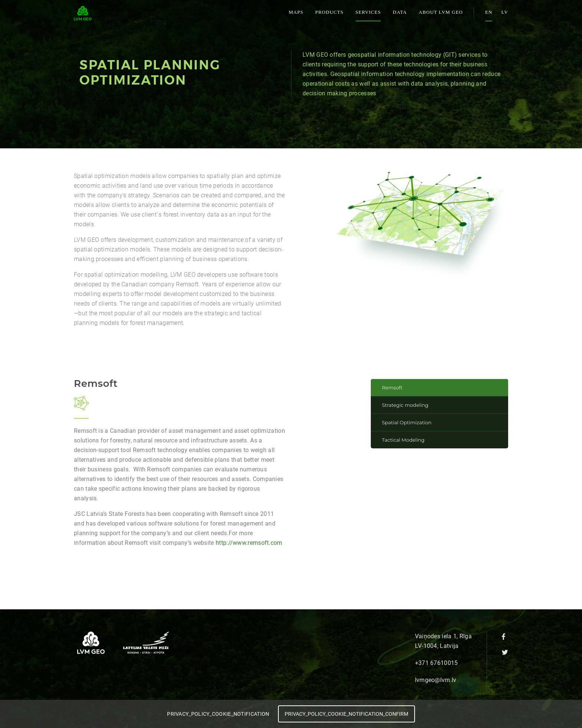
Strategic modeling (405, 405)
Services (368, 12)
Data (400, 12)
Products (329, 12)
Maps (296, 12)
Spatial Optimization (407, 422)
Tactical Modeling (403, 440)
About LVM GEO (441, 12)
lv (505, 12)
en (489, 12)
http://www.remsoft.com (249, 543)
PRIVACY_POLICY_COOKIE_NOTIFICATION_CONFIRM (346, 714)
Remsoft (392, 388)
